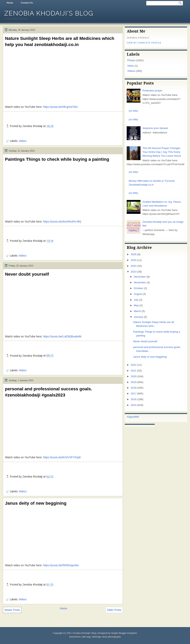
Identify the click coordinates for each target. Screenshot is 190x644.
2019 (134, 382)
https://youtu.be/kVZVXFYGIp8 (62, 457)
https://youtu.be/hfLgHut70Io (60, 107)
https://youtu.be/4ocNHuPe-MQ (62, 222)
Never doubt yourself (27, 274)
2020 (134, 376)
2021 (134, 371)
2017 (134, 394)
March (137, 311)
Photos (131, 60)
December (140, 277)
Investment (75, 637)
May (136, 305)
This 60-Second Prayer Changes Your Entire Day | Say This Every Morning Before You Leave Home (162, 152)
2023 (134, 272)
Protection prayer (152, 91)
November (140, 282)
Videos (23, 141)
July (136, 300)
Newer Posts (12, 610)
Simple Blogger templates (124, 633)
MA (137, 417)
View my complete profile (144, 43)
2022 (134, 365)
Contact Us (27, 3)
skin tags (86, 637)
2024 (134, 266)
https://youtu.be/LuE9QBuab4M (62, 336)
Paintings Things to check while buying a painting (57, 159)
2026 (134, 254)
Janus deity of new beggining (36, 503)
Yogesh (131, 417)
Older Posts (114, 610)
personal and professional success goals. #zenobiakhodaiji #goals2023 (49, 392)
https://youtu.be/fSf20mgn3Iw (61, 565)
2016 (134, 399)
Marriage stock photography (106, 637)
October (138, 288)
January (138, 317)
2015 (134, 405)
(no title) (133, 111)
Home (10, 3)
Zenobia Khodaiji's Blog (49, 13)
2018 (134, 388)
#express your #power (155, 128)
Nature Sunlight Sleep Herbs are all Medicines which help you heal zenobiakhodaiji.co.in (60, 41)
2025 (134, 260)
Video (131, 66)
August (138, 294)
